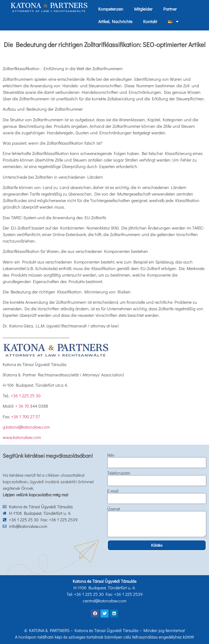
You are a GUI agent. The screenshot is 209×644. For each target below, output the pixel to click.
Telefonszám (119, 473)
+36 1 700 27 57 (25, 417)
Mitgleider (143, 9)
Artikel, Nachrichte (115, 21)
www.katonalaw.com (22, 437)
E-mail (113, 491)
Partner (170, 9)
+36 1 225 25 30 (26, 396)
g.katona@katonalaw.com (26, 427)
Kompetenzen (111, 9)
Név (111, 455)
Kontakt (150, 21)
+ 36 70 (23, 406)
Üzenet (114, 509)
